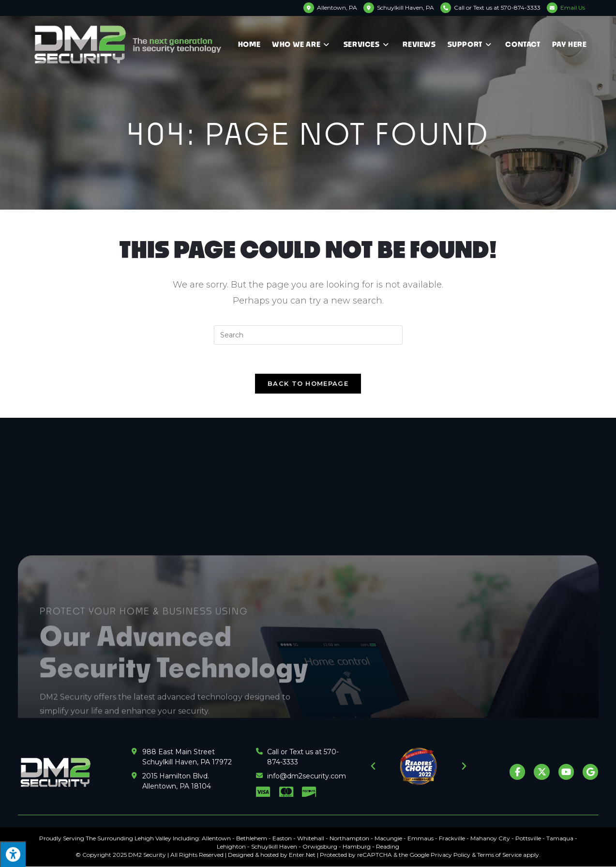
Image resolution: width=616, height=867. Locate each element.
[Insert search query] (308, 335)
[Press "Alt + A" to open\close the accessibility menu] (13, 854)
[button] (373, 766)
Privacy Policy (451, 855)
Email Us (573, 8)
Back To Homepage (308, 383)
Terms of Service (499, 855)
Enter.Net (302, 855)
